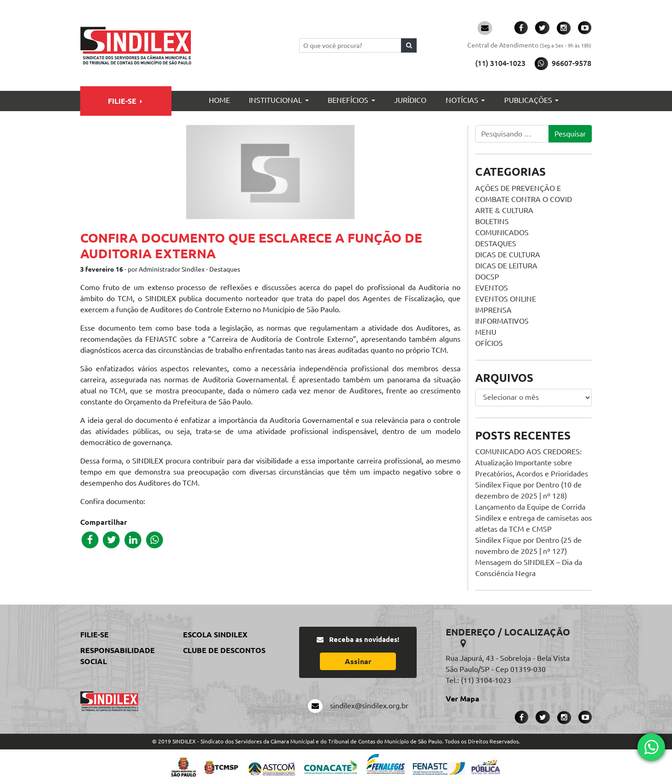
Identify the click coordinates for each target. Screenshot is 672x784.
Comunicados (502, 232)
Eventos (492, 288)
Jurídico (410, 100)
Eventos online (506, 299)
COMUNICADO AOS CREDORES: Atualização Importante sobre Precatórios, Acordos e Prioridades (532, 463)
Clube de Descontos (224, 650)
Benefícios (348, 100)
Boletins (492, 221)
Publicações (528, 100)
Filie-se (122, 101)
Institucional (275, 100)
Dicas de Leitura (506, 266)
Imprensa (493, 310)
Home (219, 100)
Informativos (502, 321)
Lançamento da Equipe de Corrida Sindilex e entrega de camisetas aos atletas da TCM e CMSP (533, 518)
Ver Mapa (463, 699)
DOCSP (487, 277)
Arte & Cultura (504, 210)
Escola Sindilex (215, 635)
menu (486, 332)
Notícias (462, 100)
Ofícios (489, 343)
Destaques (496, 244)
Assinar (358, 661)
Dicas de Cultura (508, 255)
